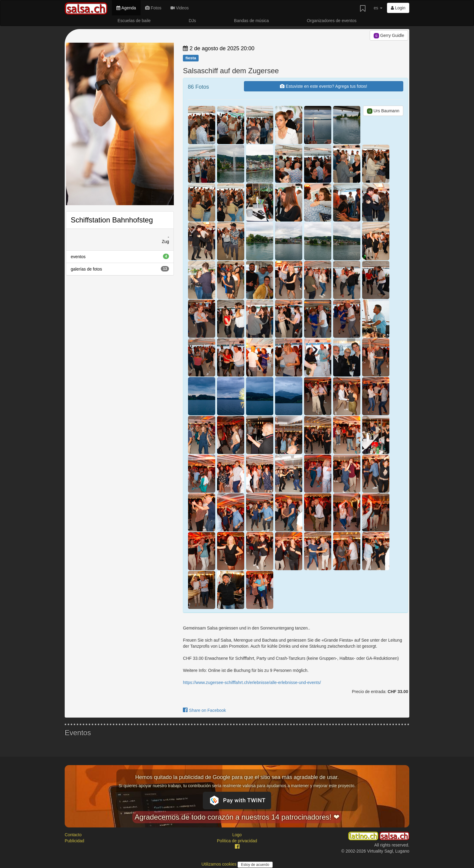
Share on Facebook (204, 710)
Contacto (73, 835)
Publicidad (75, 841)
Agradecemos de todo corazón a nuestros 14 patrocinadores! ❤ (237, 817)
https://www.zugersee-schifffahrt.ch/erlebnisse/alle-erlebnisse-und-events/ (252, 682)
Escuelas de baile (134, 21)
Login (398, 8)
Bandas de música (251, 21)
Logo (237, 835)
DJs (192, 21)
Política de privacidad (237, 841)
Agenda (126, 8)
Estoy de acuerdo (255, 865)
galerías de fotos (120, 269)
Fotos (153, 8)
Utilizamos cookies (219, 864)
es (378, 8)
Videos (180, 8)
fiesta (191, 58)
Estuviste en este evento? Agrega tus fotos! (323, 86)
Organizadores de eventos (332, 21)
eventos (120, 256)
